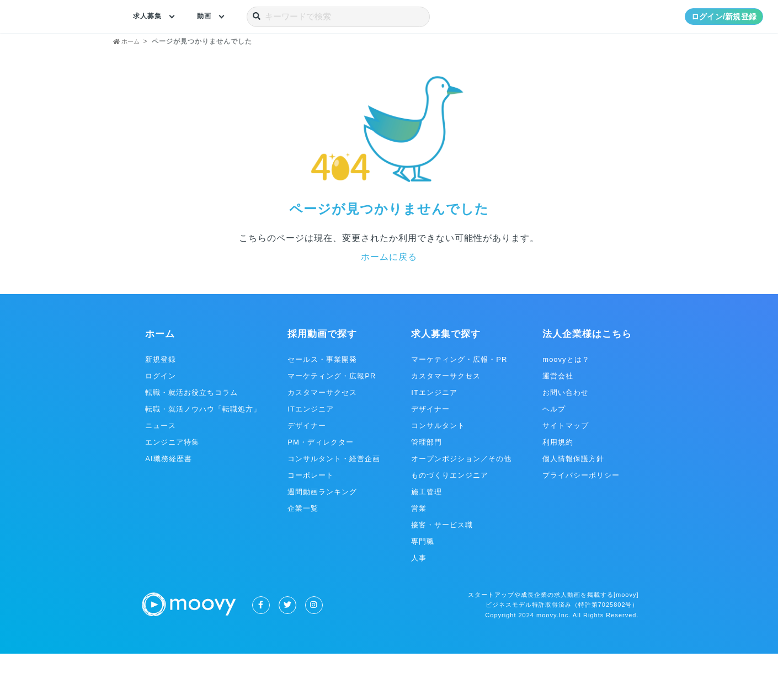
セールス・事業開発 (322, 406)
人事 (419, 604)
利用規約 (558, 488)
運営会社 (558, 422)
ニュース (161, 472)
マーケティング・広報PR (332, 422)
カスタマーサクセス (322, 439)
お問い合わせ (566, 439)
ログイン (161, 422)
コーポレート (311, 522)
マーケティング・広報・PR (459, 406)
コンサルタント (438, 472)
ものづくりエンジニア (450, 522)
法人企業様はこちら (587, 381)
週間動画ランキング (322, 538)
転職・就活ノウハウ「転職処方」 (203, 455)
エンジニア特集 (172, 488)
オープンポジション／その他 (461, 505)
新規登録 (161, 406)
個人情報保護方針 (573, 505)
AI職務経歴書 (168, 505)
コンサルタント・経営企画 (334, 505)
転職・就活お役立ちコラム (191, 439)
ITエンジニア (311, 455)
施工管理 (427, 538)
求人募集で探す (446, 381)
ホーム (160, 381)
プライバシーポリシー (581, 522)
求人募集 (150, 17)
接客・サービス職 (442, 571)
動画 (210, 17)
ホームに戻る (389, 303)
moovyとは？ (566, 406)
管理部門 (427, 488)
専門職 (423, 588)
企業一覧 (303, 555)
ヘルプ (554, 455)
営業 (419, 555)
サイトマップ (566, 472)
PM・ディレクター (321, 488)
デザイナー (307, 472)
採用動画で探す (322, 381)
